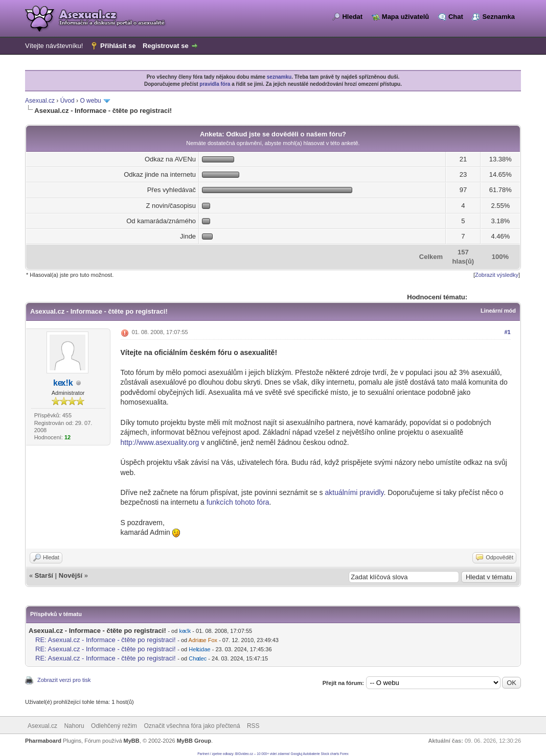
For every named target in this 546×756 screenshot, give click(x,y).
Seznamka (498, 17)
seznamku (279, 77)
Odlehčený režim (114, 726)
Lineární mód (498, 311)
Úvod (67, 101)
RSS (253, 726)
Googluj (297, 754)
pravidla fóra (215, 84)
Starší (44, 575)
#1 (507, 332)
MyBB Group (194, 741)
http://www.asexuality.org (160, 442)
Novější (71, 575)
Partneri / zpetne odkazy (215, 754)
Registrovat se (166, 46)
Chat (456, 17)
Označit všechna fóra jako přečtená (192, 726)
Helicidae (199, 649)
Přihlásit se (118, 46)
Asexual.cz (40, 101)
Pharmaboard (43, 741)
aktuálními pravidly (354, 492)
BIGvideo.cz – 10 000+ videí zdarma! (263, 754)
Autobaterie (311, 754)
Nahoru (74, 726)
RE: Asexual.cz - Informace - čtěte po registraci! (106, 640)
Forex (344, 754)
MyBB (132, 741)
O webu (90, 101)
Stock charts (330, 754)
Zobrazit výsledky (497, 275)
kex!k (63, 383)
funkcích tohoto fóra (238, 502)
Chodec (198, 658)
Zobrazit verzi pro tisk (64, 680)
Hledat (352, 17)
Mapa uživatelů (405, 17)
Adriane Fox (203, 640)
